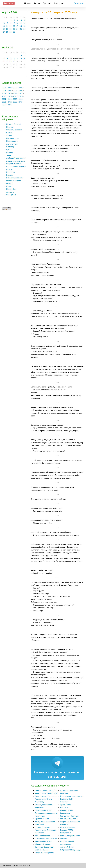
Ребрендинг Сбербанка (45, 853)
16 (14, 26)
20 (4, 29)
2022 (10, 102)
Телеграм (79, 3)
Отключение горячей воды (46, 839)
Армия (9, 136)
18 (21, 26)
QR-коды (64, 839)
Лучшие (47, 3)
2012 (21, 93)
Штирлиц (10, 147)
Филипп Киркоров (14, 181)
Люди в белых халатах (16, 161)
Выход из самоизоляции (45, 822)
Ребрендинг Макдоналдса (71, 850)
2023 (15, 102)
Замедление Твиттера (69, 816)
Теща (9, 155)
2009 (4, 93)
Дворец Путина (66, 810)
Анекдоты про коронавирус (46, 793)
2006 (10, 91)
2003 (15, 88)
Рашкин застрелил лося (70, 836)
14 (7, 26)
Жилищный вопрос (43, 844)
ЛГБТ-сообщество (42, 836)
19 (24, 26)
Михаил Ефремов (42, 827)
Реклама (10, 175)
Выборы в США (67, 799)
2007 (15, 91)
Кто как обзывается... (69, 819)
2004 (21, 88)
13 (4, 26)
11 (21, 23)
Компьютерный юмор (15, 178)
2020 (21, 99)
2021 (4, 102)
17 (17, 26)
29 (11, 32)
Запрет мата (65, 813)
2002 (10, 88)
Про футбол (11, 189)
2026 (10, 105)
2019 (15, 99)
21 (7, 29)
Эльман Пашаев (42, 850)
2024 (21, 102)
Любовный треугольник (16, 158)
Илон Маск (39, 824)
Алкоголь (10, 192)
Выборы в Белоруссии (44, 847)
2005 (4, 91)
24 (17, 29)
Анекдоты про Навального (46, 796)
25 (21, 29)
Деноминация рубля (43, 841)
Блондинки (11, 172)
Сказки (9, 133)
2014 (10, 96)
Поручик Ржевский (14, 164)
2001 (4, 88)
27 (4, 32)
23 (14, 29)
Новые (28, 3)
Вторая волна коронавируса (72, 796)
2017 (4, 99)
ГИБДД (9, 184)
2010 (10, 93)
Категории (59, 3)
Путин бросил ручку (43, 810)
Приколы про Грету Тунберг (46, 791)
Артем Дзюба (66, 805)
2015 (15, 96)
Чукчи (9, 150)
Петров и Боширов (68, 827)
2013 (4, 96)
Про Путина (11, 195)
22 (11, 29)
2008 (21, 91)
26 (24, 29)
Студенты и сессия (14, 130)
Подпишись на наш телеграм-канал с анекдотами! (57, 774)
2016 (21, 96)
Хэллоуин (64, 802)
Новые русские (13, 138)
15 (11, 26)
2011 (15, 93)
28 (7, 32)
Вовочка (10, 152)
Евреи (9, 186)
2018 (10, 99)
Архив (37, 3)
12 (24, 23)
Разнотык (64, 808)
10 (17, 23)
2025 (4, 105)
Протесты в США (42, 819)
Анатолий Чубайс (67, 847)
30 (14, 32)
